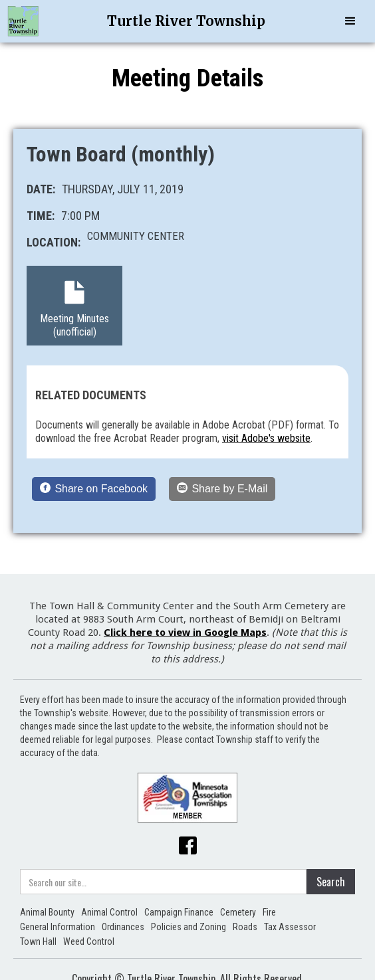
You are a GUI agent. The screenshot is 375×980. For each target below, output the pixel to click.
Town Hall (38, 941)
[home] (23, 21)
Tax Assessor (290, 927)
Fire (269, 912)
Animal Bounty (47, 912)
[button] (350, 21)
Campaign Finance (179, 912)
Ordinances (123, 927)
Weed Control (89, 941)
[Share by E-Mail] (222, 489)
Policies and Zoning (188, 927)
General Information (58, 927)
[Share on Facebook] (94, 489)
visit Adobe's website (266, 438)
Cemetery (238, 912)
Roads (245, 927)
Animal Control (109, 912)
